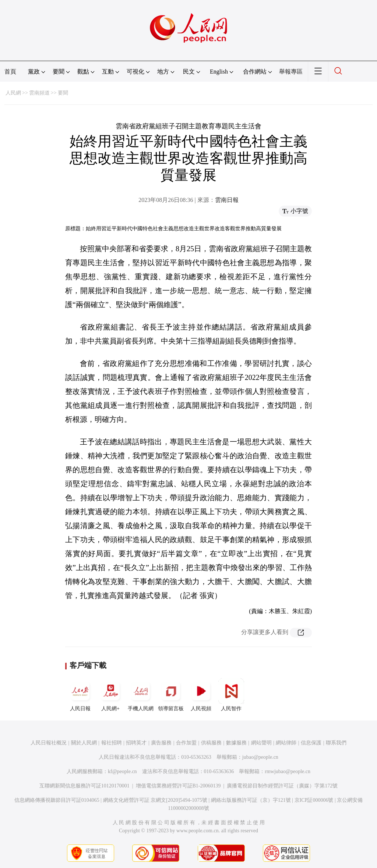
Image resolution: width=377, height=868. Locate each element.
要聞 (63, 93)
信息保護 (311, 743)
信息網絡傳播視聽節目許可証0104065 (57, 800)
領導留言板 (171, 695)
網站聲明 (261, 743)
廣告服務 (161, 743)
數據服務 (236, 743)
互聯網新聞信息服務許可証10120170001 (84, 786)
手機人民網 (141, 695)
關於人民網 (84, 743)
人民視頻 (201, 695)
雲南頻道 (39, 93)
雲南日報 (227, 200)
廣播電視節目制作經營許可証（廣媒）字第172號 (282, 786)
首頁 (10, 72)
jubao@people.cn (260, 757)
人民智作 (231, 695)
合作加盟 (186, 743)
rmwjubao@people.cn (288, 771)
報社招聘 (112, 743)
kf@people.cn (122, 771)
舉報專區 (291, 72)
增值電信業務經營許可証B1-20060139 (178, 786)
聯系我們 (336, 743)
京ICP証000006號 (314, 800)
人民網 (13, 93)
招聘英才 (136, 743)
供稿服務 (211, 743)
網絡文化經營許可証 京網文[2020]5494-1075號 (155, 800)
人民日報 (80, 695)
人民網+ (110, 695)
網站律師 (286, 743)
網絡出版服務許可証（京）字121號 (251, 800)
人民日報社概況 (49, 743)
